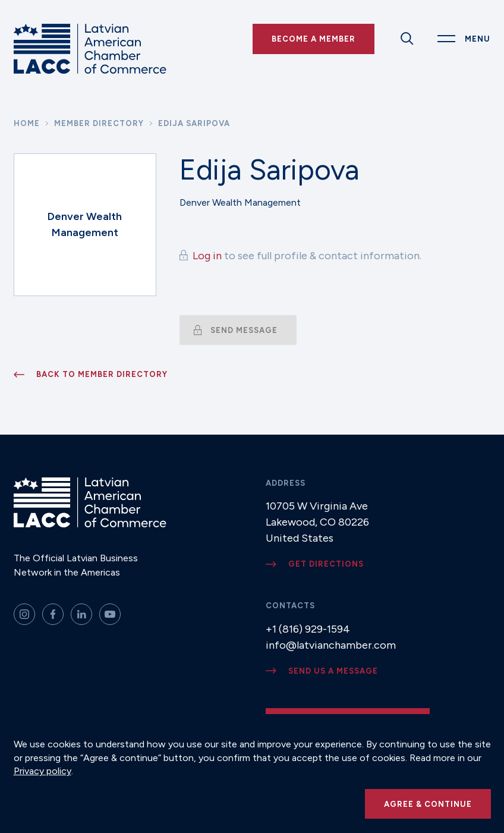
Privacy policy (42, 771)
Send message (244, 330)
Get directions (326, 564)
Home (27, 123)
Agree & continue (428, 804)
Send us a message (333, 671)
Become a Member (314, 39)
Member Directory (99, 123)
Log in (207, 256)
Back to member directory (102, 374)
